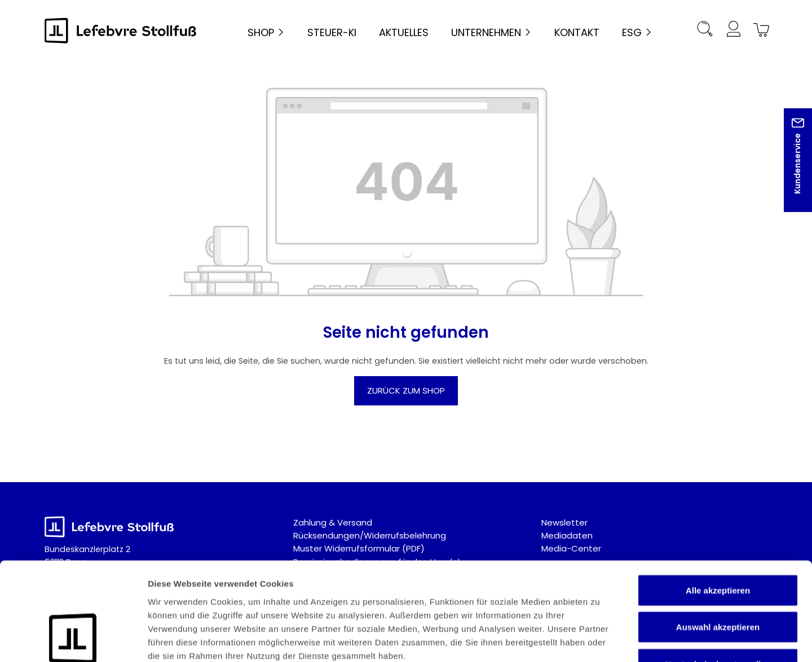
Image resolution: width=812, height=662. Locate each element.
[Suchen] (705, 31)
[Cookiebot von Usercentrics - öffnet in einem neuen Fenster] (73, 640)
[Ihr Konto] (733, 31)
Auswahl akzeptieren (718, 538)
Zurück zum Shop (406, 390)
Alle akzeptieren (718, 500)
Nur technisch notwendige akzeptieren (718, 581)
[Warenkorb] (760, 31)
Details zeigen (600, 640)
